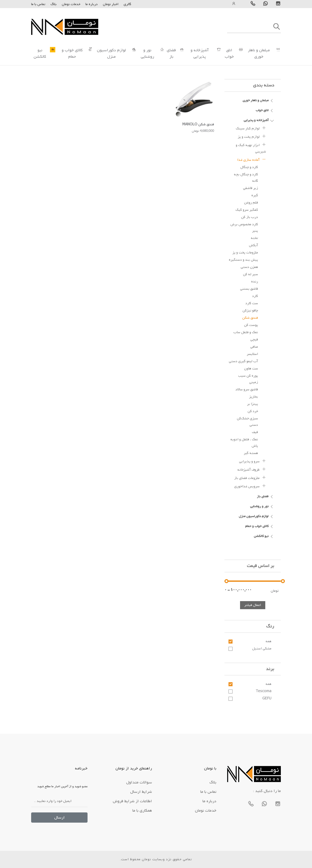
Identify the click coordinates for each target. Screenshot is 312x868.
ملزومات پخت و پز (245, 253)
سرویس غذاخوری (250, 486)
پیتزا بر (253, 404)
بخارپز (254, 397)
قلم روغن (251, 203)
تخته (254, 238)
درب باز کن (250, 217)
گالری (127, 4)
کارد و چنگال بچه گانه (246, 178)
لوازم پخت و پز (252, 136)
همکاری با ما (142, 811)
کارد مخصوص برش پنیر (244, 228)
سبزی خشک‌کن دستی (247, 422)
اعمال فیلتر (253, 605)
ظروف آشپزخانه (252, 469)
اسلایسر (252, 354)
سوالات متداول (139, 782)
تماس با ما (38, 4)
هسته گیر (251, 453)
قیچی (254, 339)
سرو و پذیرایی (253, 461)
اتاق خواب (229, 53)
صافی (254, 347)
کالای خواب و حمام (72, 53)
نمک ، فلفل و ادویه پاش (244, 443)
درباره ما (91, 4)
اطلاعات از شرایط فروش (132, 801)
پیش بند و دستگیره (243, 260)
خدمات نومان (71, 4)
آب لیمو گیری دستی (243, 361)
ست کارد (252, 303)
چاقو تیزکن (250, 310)
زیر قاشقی (251, 188)
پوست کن (251, 325)
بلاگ (54, 4)
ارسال (59, 818)
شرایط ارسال (141, 792)
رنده (255, 282)
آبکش (253, 245)
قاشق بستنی (249, 289)
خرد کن (253, 411)
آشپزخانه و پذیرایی (200, 53)
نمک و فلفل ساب (246, 332)
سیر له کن (251, 274)
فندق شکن (250, 318)
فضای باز (171, 53)
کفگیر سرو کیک (247, 210)
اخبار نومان (111, 4)
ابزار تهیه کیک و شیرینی (251, 148)
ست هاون (251, 368)
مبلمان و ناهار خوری (259, 53)
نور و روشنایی (147, 53)
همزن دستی (249, 267)
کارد (255, 296)
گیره (255, 195)
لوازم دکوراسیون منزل (111, 53)
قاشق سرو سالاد (247, 389)
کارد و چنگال (249, 167)
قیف (255, 432)
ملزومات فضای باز (250, 477)
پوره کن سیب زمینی (248, 379)
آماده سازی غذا (252, 159)
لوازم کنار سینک (251, 128)
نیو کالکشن (40, 53)
